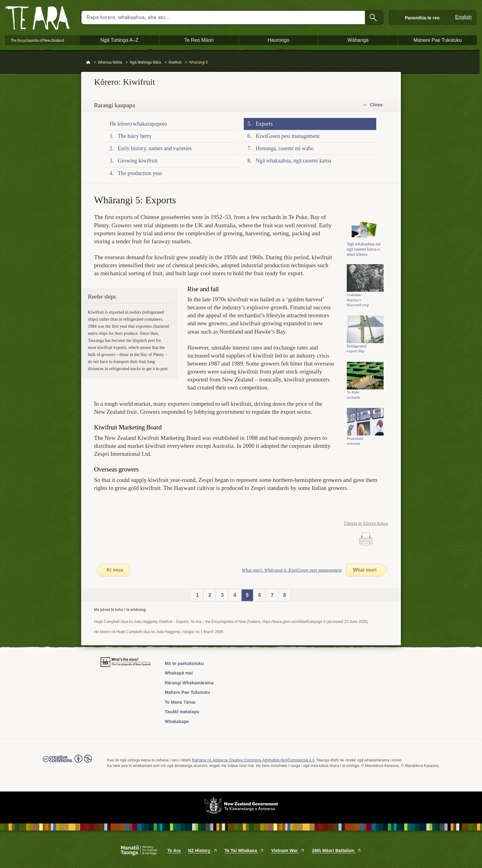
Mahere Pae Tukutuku (187, 692)
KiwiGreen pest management (288, 136)
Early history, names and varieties (155, 148)
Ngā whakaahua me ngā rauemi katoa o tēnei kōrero (364, 252)
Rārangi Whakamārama (189, 683)
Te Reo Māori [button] (199, 40)
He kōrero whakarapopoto (138, 124)
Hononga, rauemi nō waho (285, 148)
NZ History (203, 850)
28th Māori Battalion (337, 850)
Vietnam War (288, 850)
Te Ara (174, 850)
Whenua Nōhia (110, 62)
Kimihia (374, 18)
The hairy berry (135, 136)
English (464, 17)
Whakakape (177, 721)
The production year (140, 173)
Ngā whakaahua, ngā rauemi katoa (294, 161)
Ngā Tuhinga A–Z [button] (120, 40)
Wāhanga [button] (358, 40)
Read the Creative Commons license (67, 763)
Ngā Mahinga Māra (145, 62)
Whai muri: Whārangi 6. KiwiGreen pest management (292, 570)
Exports (264, 124)
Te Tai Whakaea (244, 850)
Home (88, 63)
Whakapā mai (179, 673)
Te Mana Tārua (180, 702)
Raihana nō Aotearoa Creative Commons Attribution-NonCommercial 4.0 (253, 760)
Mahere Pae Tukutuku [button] (438, 40)
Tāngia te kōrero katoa (366, 523)
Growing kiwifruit (138, 161)
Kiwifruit (175, 62)
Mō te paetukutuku (184, 663)
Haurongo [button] (279, 40)
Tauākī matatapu (182, 712)
